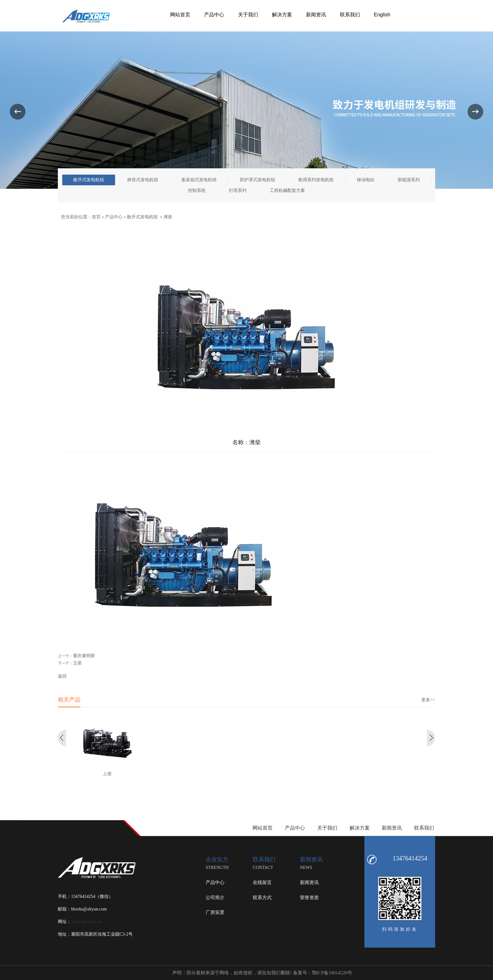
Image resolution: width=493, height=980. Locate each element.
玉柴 (77, 663)
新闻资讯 (309, 882)
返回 (62, 676)
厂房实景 (215, 912)
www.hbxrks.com (87, 922)
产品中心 (114, 217)
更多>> (428, 700)
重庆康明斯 (84, 656)
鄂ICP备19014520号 (332, 973)
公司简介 (215, 898)
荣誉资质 (309, 898)
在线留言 (262, 882)
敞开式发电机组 (142, 217)
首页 (96, 217)
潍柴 (168, 217)
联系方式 (262, 898)
